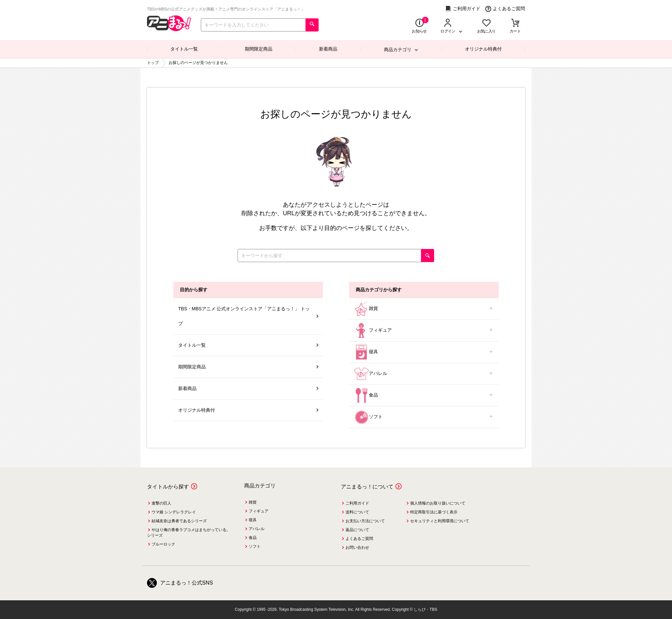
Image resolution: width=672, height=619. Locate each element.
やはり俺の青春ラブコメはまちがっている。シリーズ (189, 533)
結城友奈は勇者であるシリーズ (179, 521)
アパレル (424, 374)
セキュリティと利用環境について (440, 521)
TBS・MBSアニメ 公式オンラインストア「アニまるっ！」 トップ (248, 316)
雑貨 (424, 309)
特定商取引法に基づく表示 (434, 512)
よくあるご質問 (505, 9)
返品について (357, 530)
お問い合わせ (357, 547)
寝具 (424, 352)
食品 (424, 395)
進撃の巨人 (161, 503)
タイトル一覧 (184, 49)
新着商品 (328, 49)
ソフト (424, 417)
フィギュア (424, 330)
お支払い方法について (365, 521)
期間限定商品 (259, 49)
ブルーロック (163, 544)
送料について (357, 512)
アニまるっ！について (367, 487)
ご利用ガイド (463, 9)
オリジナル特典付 (483, 49)
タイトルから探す (168, 487)
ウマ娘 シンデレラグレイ (174, 512)
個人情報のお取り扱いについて (438, 503)
